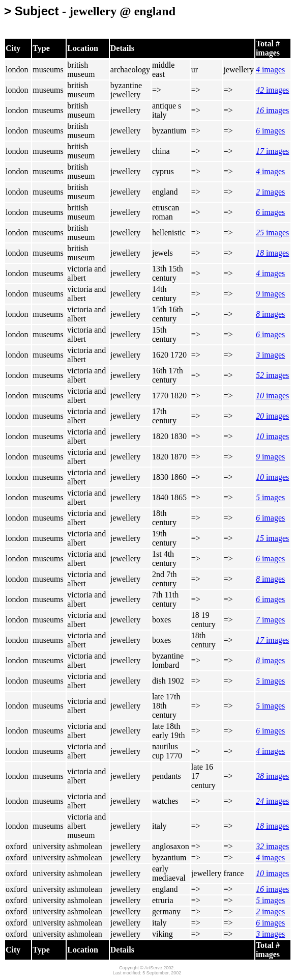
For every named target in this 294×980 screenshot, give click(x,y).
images (270, 70)
